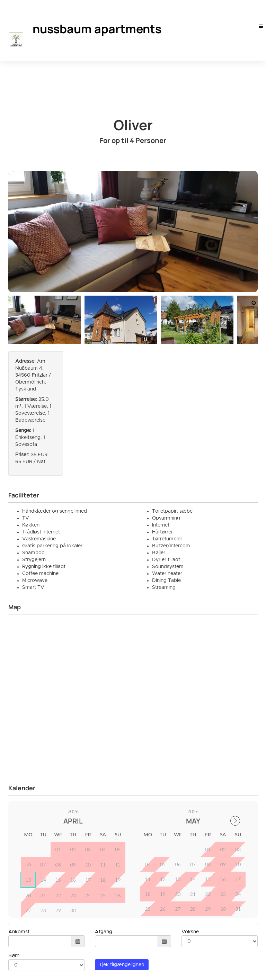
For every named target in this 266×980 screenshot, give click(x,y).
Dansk (27, 970)
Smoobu (249, 970)
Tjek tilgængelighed (122, 848)
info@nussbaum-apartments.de (48, 948)
